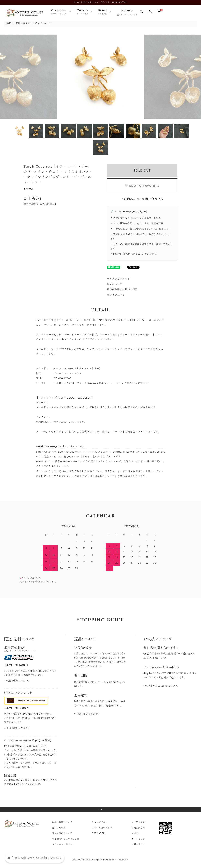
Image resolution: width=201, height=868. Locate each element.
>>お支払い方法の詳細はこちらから (160, 686)
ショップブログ (100, 822)
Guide (103, 12)
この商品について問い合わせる (142, 199)
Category (59, 12)
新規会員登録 (138, 828)
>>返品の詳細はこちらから (87, 714)
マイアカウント (139, 822)
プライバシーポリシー (63, 844)
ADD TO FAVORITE (142, 186)
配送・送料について (62, 822)
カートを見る (138, 839)
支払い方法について (62, 833)
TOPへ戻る (100, 810)
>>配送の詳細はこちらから (17, 681)
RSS (94, 833)
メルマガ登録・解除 (102, 828)
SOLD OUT (142, 171)
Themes (83, 12)
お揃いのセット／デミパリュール (34, 23)
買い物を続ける (116, 295)
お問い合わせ (138, 844)
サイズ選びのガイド (119, 279)
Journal (127, 13)
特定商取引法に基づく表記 (122, 289)
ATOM (102, 833)
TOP (8, 23)
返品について (115, 284)
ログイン (136, 833)
